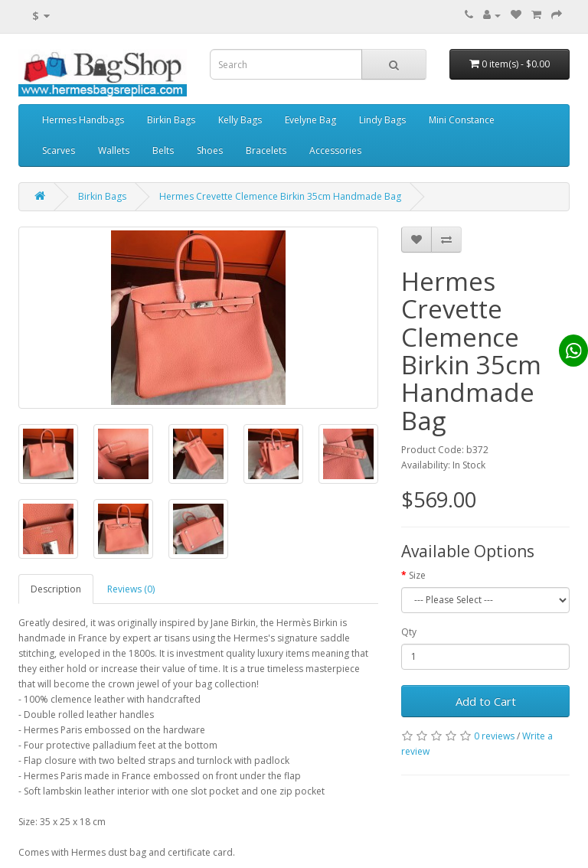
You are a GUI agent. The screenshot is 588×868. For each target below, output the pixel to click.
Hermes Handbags (83, 120)
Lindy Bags (382, 120)
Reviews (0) (131, 589)
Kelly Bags (240, 120)
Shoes (210, 150)
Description (56, 589)
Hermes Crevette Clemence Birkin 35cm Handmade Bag (280, 196)
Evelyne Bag (310, 120)
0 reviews (494, 736)
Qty (409, 632)
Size (417, 575)
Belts (163, 150)
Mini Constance (462, 120)
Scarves (59, 150)
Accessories (335, 150)
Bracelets (266, 150)
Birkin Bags (171, 120)
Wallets (114, 150)
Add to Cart (486, 701)
